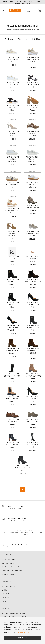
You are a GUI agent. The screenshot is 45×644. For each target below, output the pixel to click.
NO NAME (6, 594)
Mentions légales (8, 563)
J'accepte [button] (22, 638)
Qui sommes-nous (8, 559)
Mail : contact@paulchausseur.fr (14, 613)
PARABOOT (6, 598)
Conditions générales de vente (13, 567)
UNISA (4, 590)
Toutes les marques (9, 586)
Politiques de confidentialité (12, 571)
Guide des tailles (8, 575)
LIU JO (4, 602)
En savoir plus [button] (23, 632)
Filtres (36, 39)
